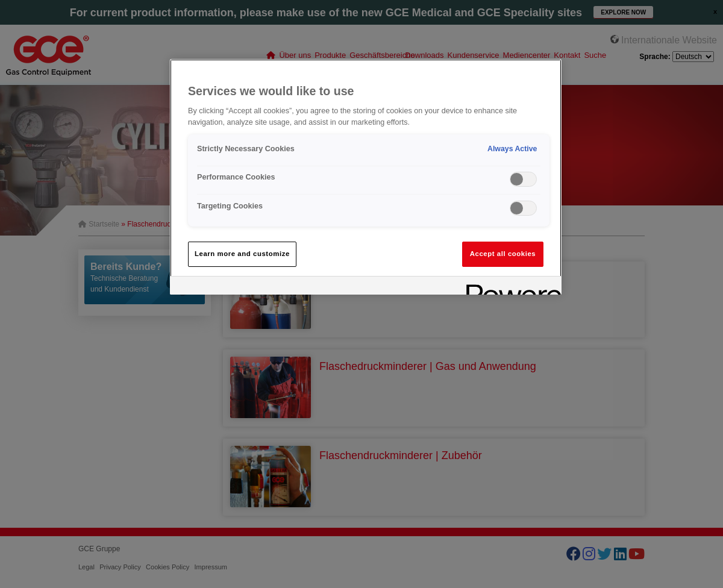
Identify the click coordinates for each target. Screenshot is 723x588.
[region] (366, 177)
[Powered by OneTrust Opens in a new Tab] (510, 287)
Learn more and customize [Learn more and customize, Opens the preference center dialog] (242, 254)
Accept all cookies (503, 254)
